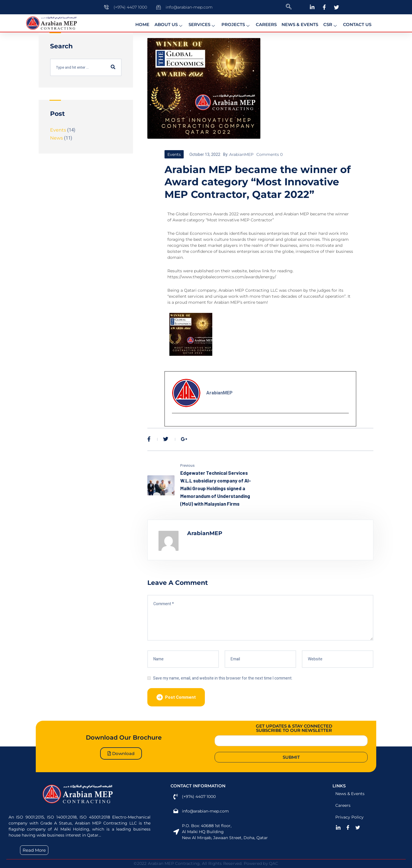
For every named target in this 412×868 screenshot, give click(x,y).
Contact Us (353, 23)
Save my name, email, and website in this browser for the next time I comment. (223, 678)
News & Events (298, 23)
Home (145, 23)
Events (174, 154)
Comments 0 (270, 154)
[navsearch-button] (289, 7)
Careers (265, 23)
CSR (327, 23)
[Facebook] (348, 827)
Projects (236, 23)
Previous (187, 465)
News (57, 138)
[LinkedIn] (338, 827)
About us (171, 23)
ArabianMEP (241, 154)
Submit (291, 757)
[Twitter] (358, 827)
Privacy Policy (349, 817)
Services (203, 23)
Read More (34, 850)
